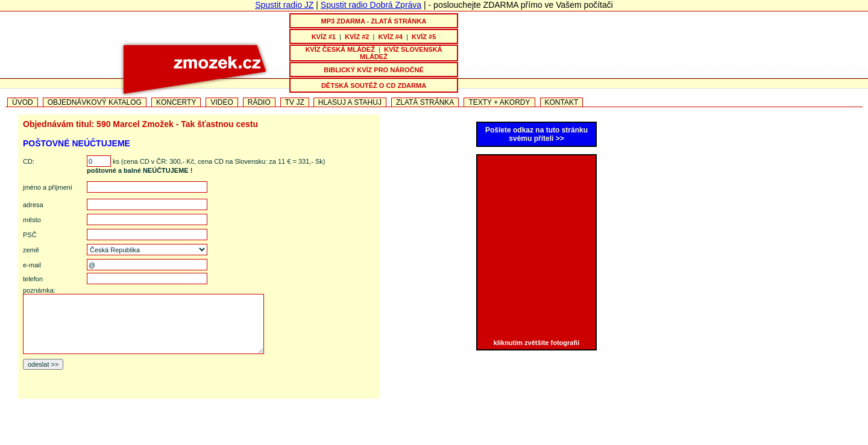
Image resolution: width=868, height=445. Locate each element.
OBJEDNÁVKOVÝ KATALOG (95, 102)
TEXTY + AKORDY (499, 102)
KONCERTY (176, 102)
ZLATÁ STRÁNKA (425, 102)
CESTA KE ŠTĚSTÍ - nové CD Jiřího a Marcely (350, 440)
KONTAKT (562, 102)
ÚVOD (23, 102)
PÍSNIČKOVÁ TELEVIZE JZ (81, 440)
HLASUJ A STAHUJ (350, 102)
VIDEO (222, 102)
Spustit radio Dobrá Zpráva (371, 5)
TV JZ (295, 102)
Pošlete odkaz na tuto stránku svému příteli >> (536, 134)
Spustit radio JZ (284, 5)
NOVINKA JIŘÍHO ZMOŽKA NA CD (200, 440)
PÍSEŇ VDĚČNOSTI (474, 440)
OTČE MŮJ (538, 440)
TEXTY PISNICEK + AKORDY (649, 440)
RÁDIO (259, 102)
